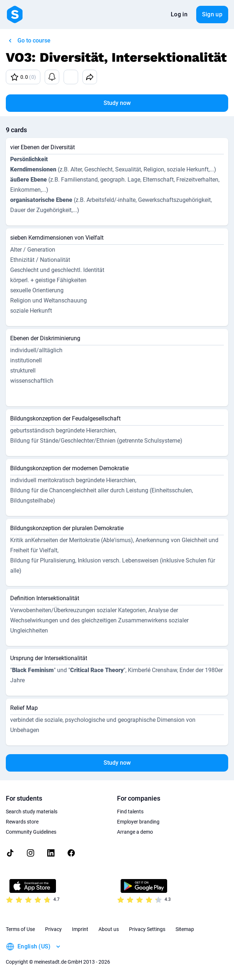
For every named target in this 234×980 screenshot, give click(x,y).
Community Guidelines (31, 832)
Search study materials (32, 812)
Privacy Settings (147, 929)
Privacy (53, 929)
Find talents (130, 812)
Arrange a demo (135, 832)
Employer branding (138, 822)
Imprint (80, 929)
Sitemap (185, 929)
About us (109, 929)
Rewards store (22, 822)
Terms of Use (20, 929)
